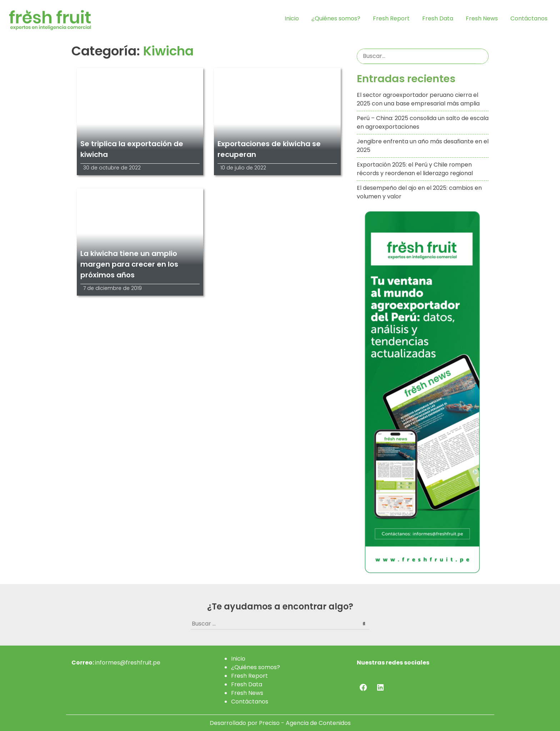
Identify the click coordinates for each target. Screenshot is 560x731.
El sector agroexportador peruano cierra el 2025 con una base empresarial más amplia (418, 99)
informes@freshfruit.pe (128, 663)
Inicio (292, 18)
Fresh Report (391, 18)
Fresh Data (438, 18)
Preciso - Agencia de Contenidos (305, 723)
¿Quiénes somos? (336, 18)
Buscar (482, 56)
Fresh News (482, 18)
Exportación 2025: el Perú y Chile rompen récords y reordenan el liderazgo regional (415, 169)
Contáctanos (529, 18)
